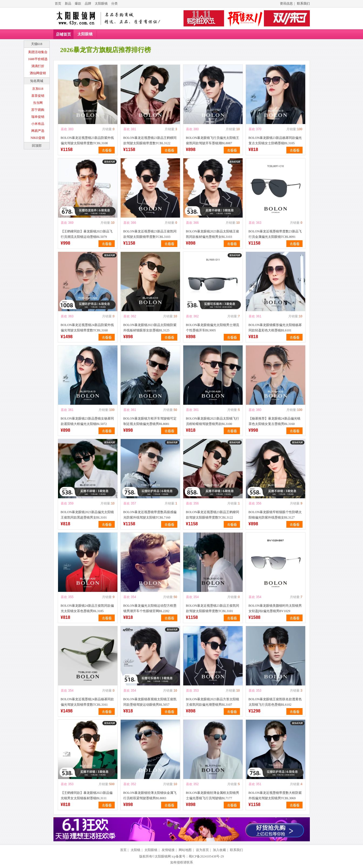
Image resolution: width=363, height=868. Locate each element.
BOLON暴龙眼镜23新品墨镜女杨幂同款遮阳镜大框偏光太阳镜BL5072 (87, 421)
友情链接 (168, 850)
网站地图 (185, 850)
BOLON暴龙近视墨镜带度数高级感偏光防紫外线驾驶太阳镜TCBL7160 (150, 515)
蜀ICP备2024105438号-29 (206, 856)
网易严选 (38, 131)
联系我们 (303, 4)
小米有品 (38, 124)
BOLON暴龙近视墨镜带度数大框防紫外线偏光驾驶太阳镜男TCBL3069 (275, 795)
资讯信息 (286, 4)
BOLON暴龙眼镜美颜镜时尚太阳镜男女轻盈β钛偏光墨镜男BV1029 (275, 608)
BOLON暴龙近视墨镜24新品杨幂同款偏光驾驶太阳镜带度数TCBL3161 (87, 702)
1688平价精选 (38, 59)
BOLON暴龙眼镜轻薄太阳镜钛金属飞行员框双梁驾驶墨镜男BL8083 (150, 795)
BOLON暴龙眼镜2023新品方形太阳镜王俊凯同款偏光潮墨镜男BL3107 (213, 702)
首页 (58, 4)
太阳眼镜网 (163, 856)
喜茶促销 (38, 96)
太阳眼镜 (101, 4)
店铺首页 (63, 34)
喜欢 (64, 129)
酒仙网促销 (38, 73)
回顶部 (37, 146)
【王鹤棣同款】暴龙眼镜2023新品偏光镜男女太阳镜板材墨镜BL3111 (87, 795)
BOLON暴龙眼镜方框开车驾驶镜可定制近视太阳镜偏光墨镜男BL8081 (150, 421)
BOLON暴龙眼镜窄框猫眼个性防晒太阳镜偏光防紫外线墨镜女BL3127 (275, 515)
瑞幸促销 (38, 117)
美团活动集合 (38, 52)
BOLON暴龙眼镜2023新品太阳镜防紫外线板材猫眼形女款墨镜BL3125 (150, 328)
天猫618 (37, 44)
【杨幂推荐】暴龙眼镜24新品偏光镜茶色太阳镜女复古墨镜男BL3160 (274, 421)
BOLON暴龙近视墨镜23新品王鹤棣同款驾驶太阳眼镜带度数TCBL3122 (150, 140)
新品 (68, 4)
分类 (114, 4)
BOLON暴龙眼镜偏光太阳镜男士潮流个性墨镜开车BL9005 (213, 328)
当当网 (38, 103)
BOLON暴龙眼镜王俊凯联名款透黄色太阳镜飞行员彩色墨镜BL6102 (275, 702)
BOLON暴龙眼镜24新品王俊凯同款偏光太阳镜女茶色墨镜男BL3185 (87, 608)
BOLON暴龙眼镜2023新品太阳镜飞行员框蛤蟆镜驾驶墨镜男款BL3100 (213, 421)
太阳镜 (135, 850)
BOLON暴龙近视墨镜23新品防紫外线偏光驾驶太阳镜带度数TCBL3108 (87, 140)
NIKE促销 (38, 138)
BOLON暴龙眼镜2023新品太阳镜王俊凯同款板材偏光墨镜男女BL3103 (213, 234)
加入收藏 (219, 850)
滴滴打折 (38, 66)
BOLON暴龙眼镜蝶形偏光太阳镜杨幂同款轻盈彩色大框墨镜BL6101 (275, 328)
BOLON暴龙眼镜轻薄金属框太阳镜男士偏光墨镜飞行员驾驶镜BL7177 (213, 795)
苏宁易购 (38, 110)
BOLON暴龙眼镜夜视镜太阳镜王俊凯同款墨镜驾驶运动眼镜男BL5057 (150, 702)
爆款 (78, 4)
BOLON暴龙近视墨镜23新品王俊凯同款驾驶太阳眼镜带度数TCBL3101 (213, 608)
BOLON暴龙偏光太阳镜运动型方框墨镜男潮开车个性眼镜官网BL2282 (150, 608)
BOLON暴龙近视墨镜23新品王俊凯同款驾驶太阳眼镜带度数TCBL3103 (150, 234)
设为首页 (202, 850)
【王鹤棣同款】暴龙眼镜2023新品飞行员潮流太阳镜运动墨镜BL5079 (87, 234)
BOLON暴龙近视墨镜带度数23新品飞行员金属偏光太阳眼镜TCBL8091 (275, 234)
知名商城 (37, 81)
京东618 (38, 89)
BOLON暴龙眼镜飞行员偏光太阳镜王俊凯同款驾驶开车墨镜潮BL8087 (213, 140)
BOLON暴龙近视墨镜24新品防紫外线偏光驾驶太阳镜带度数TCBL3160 (87, 328)
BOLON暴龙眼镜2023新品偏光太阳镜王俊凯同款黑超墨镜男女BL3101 (87, 515)
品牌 (88, 4)
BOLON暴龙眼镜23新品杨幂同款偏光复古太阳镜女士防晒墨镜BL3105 (275, 140)
